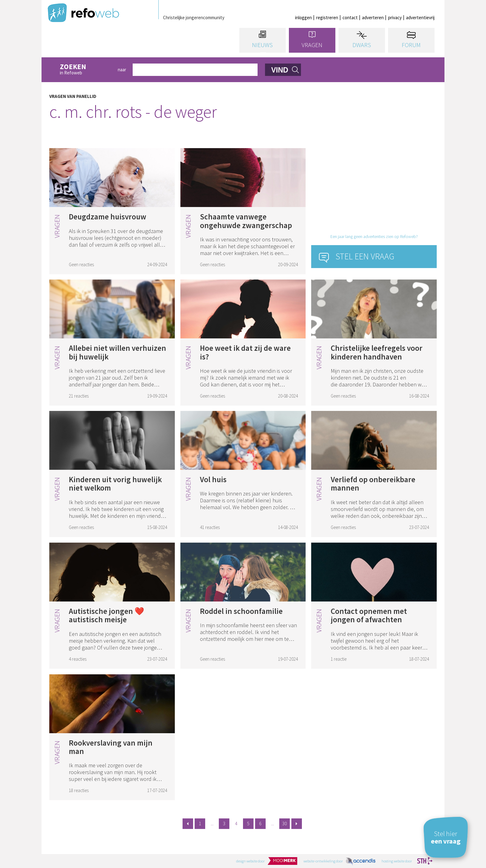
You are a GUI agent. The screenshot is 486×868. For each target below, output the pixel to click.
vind (280, 70)
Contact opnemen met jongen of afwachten (369, 615)
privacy (395, 18)
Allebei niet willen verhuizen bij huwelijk (117, 352)
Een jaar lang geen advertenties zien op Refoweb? (374, 236)
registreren (327, 18)
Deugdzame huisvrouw (108, 217)
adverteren (373, 18)
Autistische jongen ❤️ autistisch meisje (106, 615)
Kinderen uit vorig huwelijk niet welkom (115, 484)
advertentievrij (420, 18)
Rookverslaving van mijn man (111, 747)
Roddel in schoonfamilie (241, 611)
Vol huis (213, 479)
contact (350, 18)
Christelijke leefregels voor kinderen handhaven (377, 352)
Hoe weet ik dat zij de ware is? (245, 352)
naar (122, 70)
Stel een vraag (365, 256)
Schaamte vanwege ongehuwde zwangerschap (246, 221)
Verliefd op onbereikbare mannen (373, 484)
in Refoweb (86, 70)
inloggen (303, 18)
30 (285, 823)
